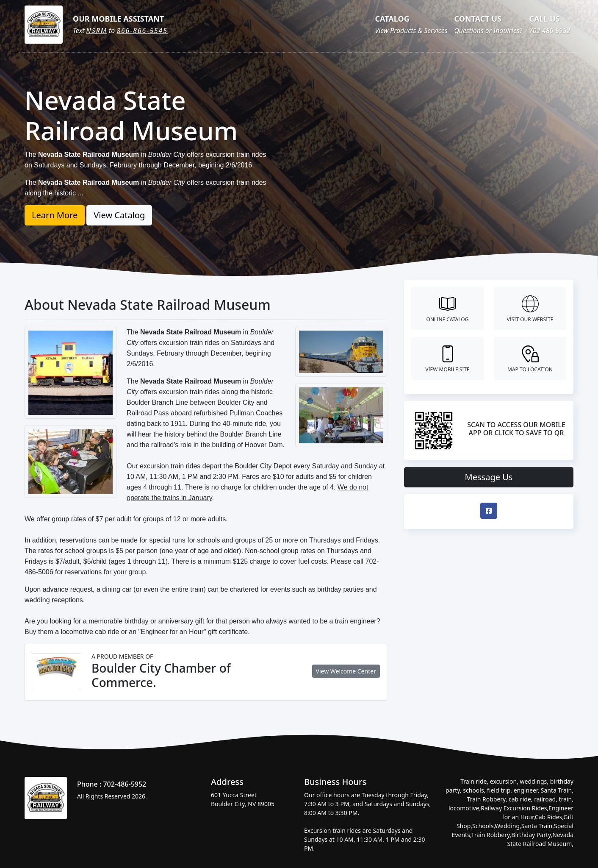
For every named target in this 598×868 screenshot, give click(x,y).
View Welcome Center (346, 671)
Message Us (489, 477)
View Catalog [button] (119, 215)
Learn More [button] (55, 215)
